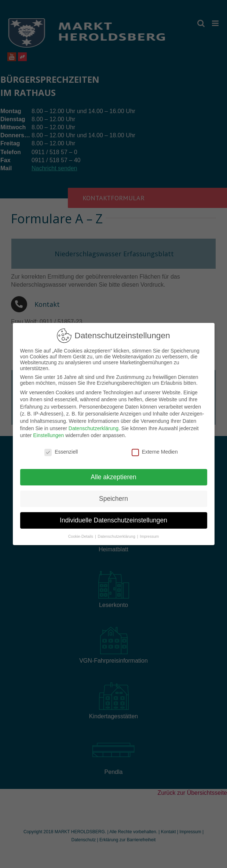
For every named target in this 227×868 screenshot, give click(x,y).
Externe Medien (155, 450)
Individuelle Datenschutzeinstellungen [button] (113, 518)
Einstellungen (48, 433)
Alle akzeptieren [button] (113, 474)
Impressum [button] (149, 534)
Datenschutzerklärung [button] (117, 534)
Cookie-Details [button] (81, 534)
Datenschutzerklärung (94, 426)
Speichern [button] (113, 496)
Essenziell (61, 450)
